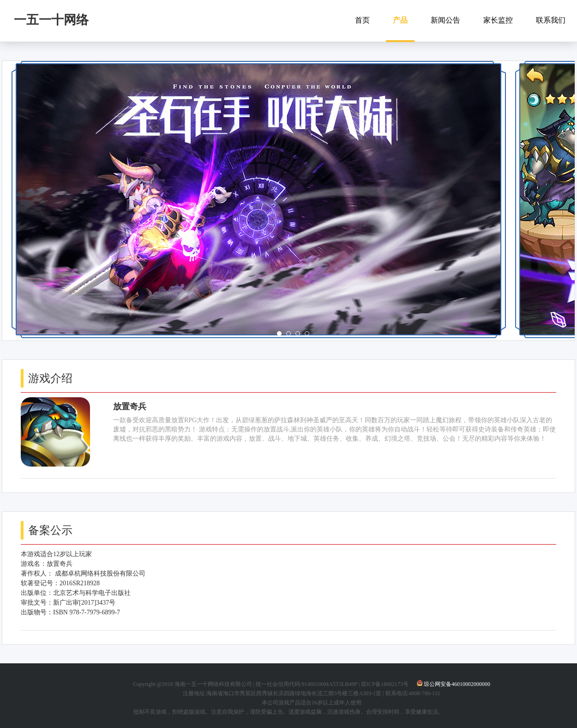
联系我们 (551, 20)
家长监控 (498, 20)
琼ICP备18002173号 (385, 684)
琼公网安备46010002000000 (457, 684)
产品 (400, 20)
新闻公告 (445, 20)
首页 (362, 20)
